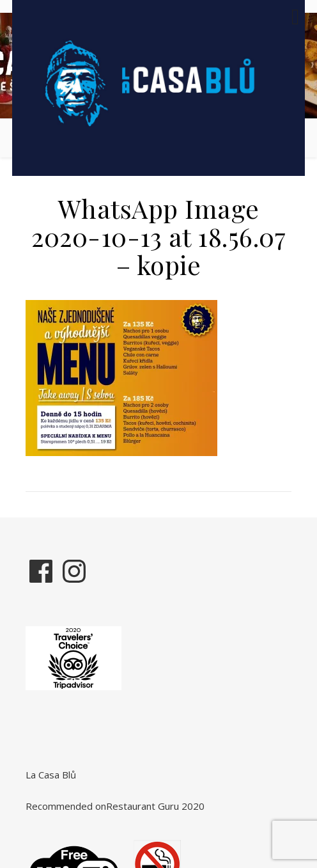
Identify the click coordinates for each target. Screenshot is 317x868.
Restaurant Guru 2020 (155, 806)
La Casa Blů (51, 775)
